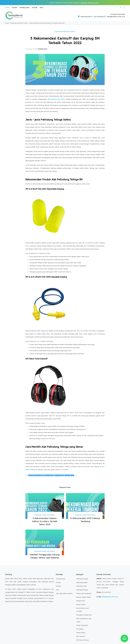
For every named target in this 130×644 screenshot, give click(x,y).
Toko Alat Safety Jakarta (64, 593)
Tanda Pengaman (82, 625)
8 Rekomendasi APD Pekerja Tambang (85, 520)
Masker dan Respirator (84, 593)
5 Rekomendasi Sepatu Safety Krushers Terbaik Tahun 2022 (45, 521)
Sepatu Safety (81, 605)
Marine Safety (81, 633)
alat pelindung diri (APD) (56, 99)
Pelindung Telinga (82, 590)
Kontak (35, 8)
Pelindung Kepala (82, 579)
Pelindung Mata (81, 586)
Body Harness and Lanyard (82, 610)
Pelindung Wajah (82, 582)
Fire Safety (80, 629)
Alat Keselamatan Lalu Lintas (84, 620)
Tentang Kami (25, 8)
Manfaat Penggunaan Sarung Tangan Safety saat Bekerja (45, 556)
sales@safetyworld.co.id (110, 597)
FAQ (41, 8)
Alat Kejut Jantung (82, 640)
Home (7, 8)
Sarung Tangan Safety (84, 597)
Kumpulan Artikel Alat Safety (65, 32)
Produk (14, 8)
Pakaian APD (81, 601)
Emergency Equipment (84, 615)
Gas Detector (81, 636)
